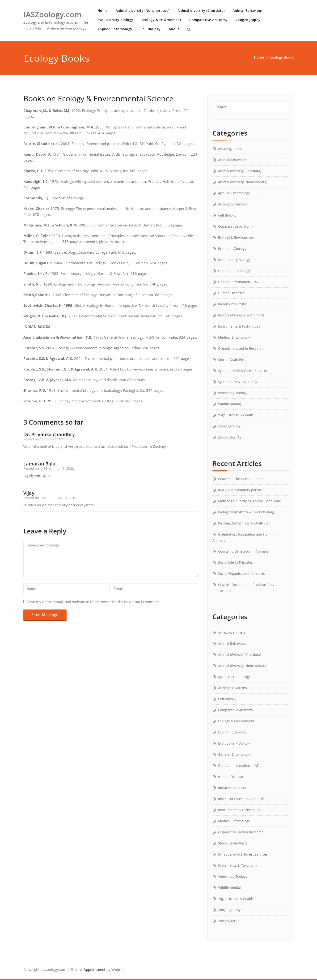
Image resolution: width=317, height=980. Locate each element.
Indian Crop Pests (232, 304)
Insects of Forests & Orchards (241, 315)
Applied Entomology (115, 29)
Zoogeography (248, 20)
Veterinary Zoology (233, 393)
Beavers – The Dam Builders (240, 479)
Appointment (94, 969)
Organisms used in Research (241, 348)
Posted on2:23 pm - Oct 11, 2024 (49, 439)
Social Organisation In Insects (241, 573)
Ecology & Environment (161, 20)
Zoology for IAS (230, 437)
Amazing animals (232, 149)
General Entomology (234, 271)
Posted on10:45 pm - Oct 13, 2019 (50, 498)
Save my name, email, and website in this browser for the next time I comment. (94, 602)
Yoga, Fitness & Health (236, 415)
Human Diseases (231, 293)
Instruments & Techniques (239, 326)
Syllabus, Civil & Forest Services (243, 371)
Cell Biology (151, 29)
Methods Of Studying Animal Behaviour (249, 501)
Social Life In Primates (235, 562)
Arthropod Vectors (232, 204)
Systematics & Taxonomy (238, 382)
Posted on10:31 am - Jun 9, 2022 (49, 468)
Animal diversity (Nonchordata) (143, 11)
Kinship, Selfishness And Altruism (245, 523)
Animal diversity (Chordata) (201, 11)
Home (103, 11)
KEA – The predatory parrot (240, 490)
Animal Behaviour (248, 11)
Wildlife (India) (230, 404)
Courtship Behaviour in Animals (243, 551)
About (174, 29)
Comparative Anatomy (209, 20)
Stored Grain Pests (233, 360)
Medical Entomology (234, 337)
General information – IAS (238, 282)
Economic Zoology (232, 249)
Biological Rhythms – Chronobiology (246, 512)
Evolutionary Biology (115, 20)
